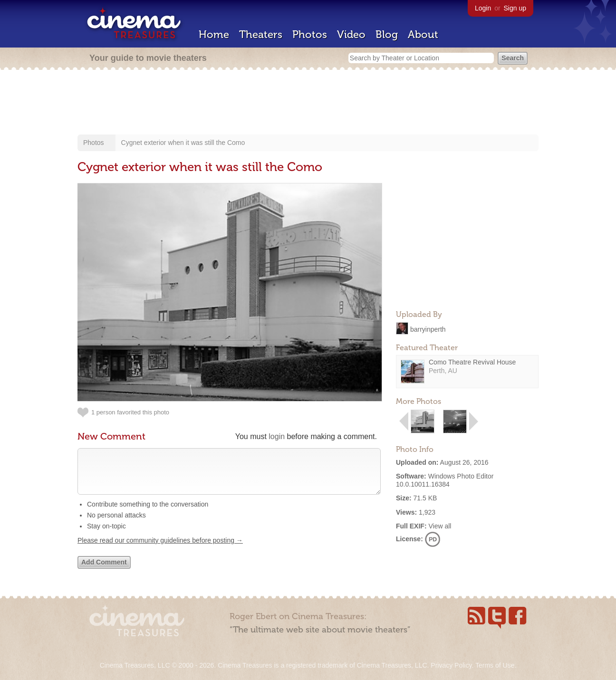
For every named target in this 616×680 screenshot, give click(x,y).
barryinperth (428, 329)
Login (483, 8)
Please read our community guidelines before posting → (160, 550)
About (423, 34)
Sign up (515, 8)
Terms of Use (495, 665)
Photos (310, 34)
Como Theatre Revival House (472, 362)
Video (351, 34)
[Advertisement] (308, 103)
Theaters (261, 34)
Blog (387, 34)
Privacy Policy (451, 665)
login (277, 436)
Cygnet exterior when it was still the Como (183, 143)
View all (440, 526)
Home (214, 34)
